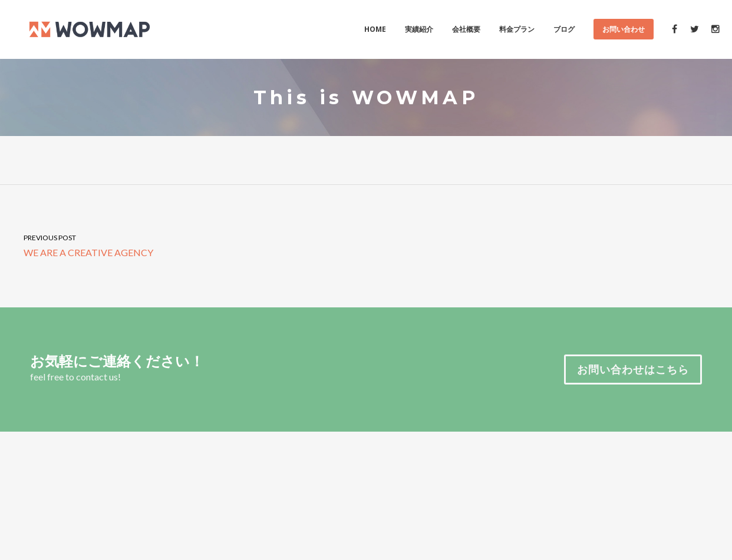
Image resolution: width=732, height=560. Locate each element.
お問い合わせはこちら (633, 369)
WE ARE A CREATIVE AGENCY (183, 245)
